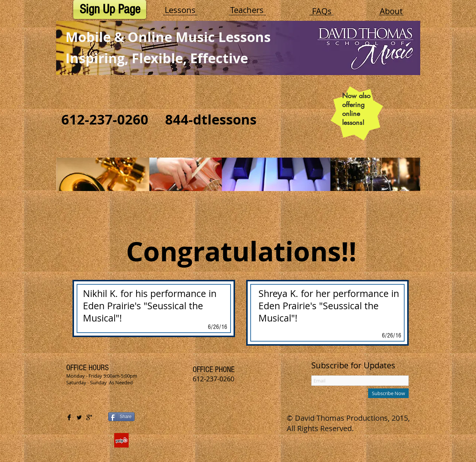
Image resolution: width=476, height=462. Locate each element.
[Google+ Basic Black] (89, 417)
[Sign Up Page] (110, 9)
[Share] (121, 417)
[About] (391, 11)
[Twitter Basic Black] (79, 417)
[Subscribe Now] (388, 393)
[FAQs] (322, 11)
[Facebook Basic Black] (69, 417)
